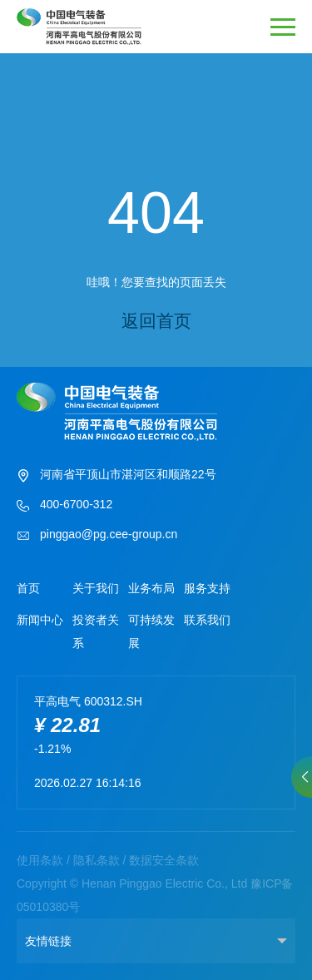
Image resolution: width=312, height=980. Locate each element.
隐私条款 (97, 860)
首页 (28, 588)
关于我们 (96, 588)
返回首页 (156, 321)
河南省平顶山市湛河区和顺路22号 (116, 476)
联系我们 (207, 620)
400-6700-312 (64, 506)
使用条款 (40, 860)
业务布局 (151, 588)
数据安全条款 (164, 860)
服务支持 (207, 588)
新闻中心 (40, 620)
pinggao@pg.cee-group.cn (97, 536)
